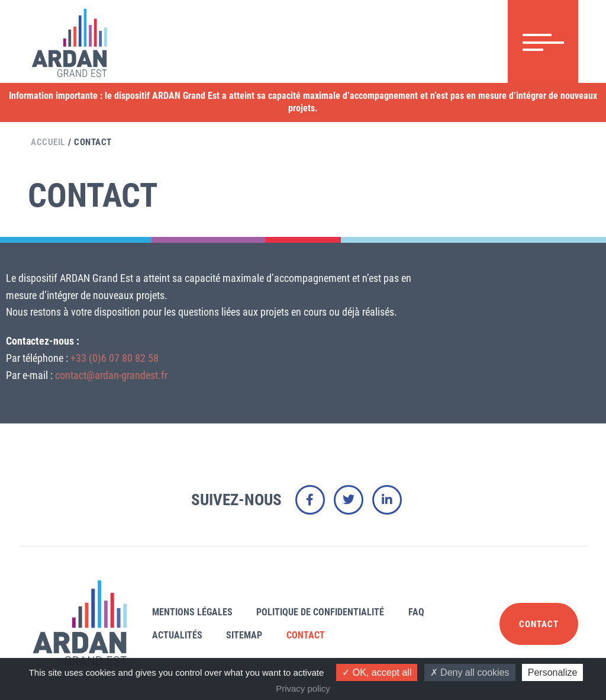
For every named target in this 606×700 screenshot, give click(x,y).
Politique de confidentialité (320, 612)
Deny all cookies (470, 672)
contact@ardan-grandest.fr (111, 375)
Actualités (177, 635)
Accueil (48, 142)
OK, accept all (377, 672)
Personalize (553, 672)
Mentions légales (192, 612)
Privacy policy (303, 688)
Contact (93, 142)
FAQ (416, 612)
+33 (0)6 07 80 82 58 (115, 358)
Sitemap (244, 635)
